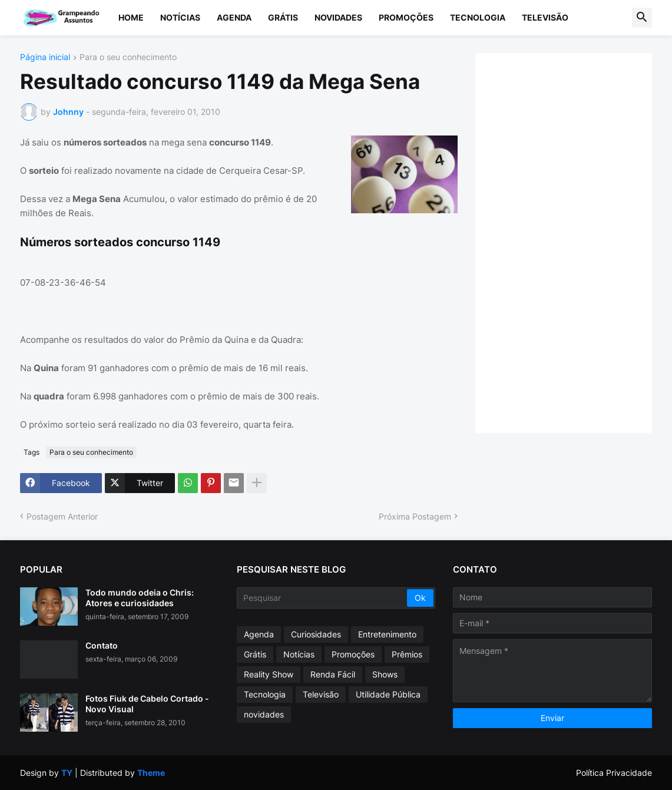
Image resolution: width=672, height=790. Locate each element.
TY (67, 773)
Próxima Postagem (415, 516)
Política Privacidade (614, 773)
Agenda (234, 17)
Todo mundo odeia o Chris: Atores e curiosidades (140, 598)
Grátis (283, 17)
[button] (642, 18)
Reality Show (269, 674)
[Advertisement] (575, 242)
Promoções (406, 17)
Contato (102, 645)
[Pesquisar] (323, 598)
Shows (385, 674)
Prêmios (407, 654)
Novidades (338, 17)
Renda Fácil (333, 674)
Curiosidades (316, 634)
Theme (151, 773)
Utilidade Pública (388, 694)
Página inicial (45, 57)
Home (131, 17)
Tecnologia (478, 17)
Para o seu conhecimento (128, 57)
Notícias (180, 17)
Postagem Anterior (62, 516)
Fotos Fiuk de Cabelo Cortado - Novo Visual (147, 704)
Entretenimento (387, 634)
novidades (264, 714)
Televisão (545, 17)
